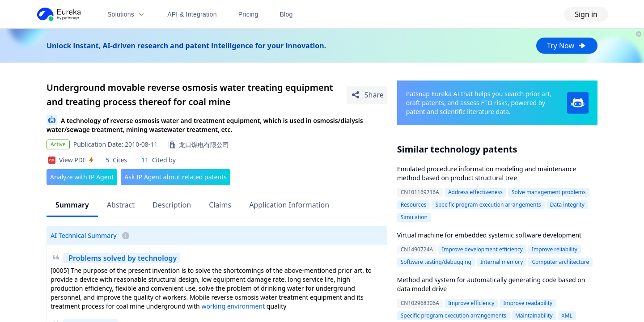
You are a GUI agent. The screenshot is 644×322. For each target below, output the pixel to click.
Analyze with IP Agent (82, 177)
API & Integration (192, 14)
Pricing (248, 14)
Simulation (414, 217)
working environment (233, 306)
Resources (414, 205)
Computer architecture (560, 262)
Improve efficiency (471, 303)
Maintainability (534, 316)
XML (567, 316)
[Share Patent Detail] (367, 95)
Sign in (586, 14)
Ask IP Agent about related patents (176, 177)
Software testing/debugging (436, 262)
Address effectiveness (475, 192)
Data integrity (567, 205)
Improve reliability (555, 249)
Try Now (567, 46)
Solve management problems (549, 192)
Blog (286, 14)
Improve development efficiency (482, 249)
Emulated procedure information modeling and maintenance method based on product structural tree (487, 173)
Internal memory (502, 262)
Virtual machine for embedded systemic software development (489, 235)
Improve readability (528, 303)
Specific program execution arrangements (488, 205)
